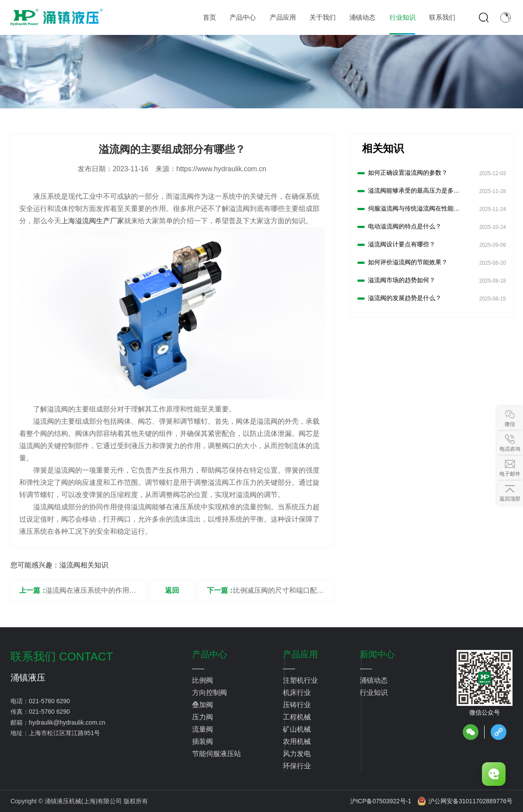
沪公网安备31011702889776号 (465, 801)
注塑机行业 (300, 680)
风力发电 (297, 754)
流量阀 (203, 729)
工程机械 (297, 717)
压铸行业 (297, 705)
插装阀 (203, 741)
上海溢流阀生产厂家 (93, 221)
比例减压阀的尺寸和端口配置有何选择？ (279, 594)
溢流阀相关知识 (84, 565)
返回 (172, 590)
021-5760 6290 (49, 701)
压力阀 (203, 717)
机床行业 (297, 693)
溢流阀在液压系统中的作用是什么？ (91, 594)
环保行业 (297, 766)
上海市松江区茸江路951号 (64, 733)
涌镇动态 (374, 680)
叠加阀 (203, 705)
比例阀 (203, 680)
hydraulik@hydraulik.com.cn (67, 722)
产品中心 (210, 654)
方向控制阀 (210, 693)
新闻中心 (377, 654)
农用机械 (297, 741)
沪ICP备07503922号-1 (381, 801)
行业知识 (374, 693)
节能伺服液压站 (217, 754)
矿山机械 (297, 729)
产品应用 (300, 654)
